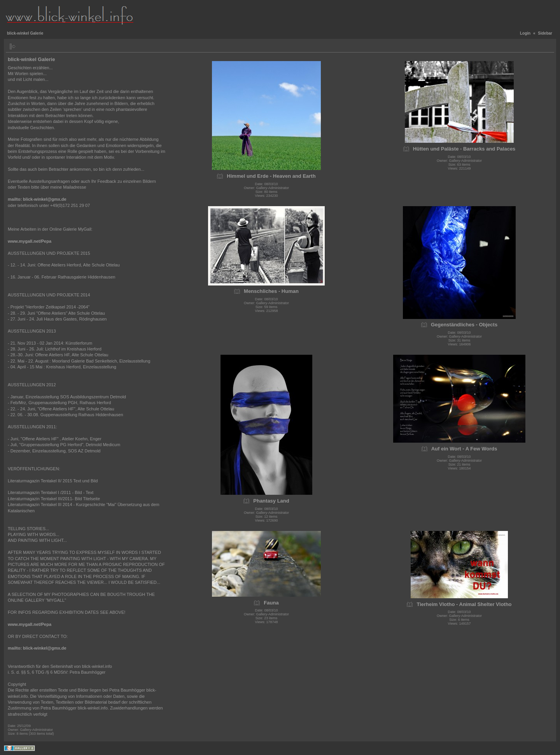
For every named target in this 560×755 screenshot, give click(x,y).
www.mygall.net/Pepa (30, 241)
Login (525, 33)
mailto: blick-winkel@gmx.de (37, 199)
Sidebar (545, 33)
